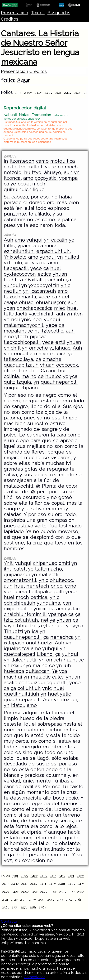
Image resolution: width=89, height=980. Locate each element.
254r (42, 899)
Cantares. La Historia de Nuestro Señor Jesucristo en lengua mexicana (40, 48)
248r (15, 892)
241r (58, 92)
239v (28, 92)
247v (6, 892)
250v (63, 892)
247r (81, 884)
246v (72, 884)
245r (43, 884)
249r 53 (10, 156)
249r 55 (10, 558)
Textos (38, 13)
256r (78, 899)
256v (6, 907)
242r (77, 92)
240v (48, 92)
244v (34, 884)
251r (72, 892)
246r (62, 884)
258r (33, 907)
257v (24, 907)
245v (52, 884)
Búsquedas (59, 13)
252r (5, 899)
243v (15, 884)
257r (15, 907)
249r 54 (10, 235)
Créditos (10, 19)
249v (44, 892)
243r (5, 884)
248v (25, 892)
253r (23, 899)
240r (38, 92)
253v (32, 899)
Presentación (14, 13)
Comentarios (35, 977)
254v (51, 899)
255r (60, 899)
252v (14, 899)
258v (42, 907)
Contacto (9, 922)
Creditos (38, 71)
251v (80, 892)
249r (34, 892)
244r (24, 884)
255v (69, 899)
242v (80, 876)
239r (18, 92)
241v (68, 92)
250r (53, 892)
